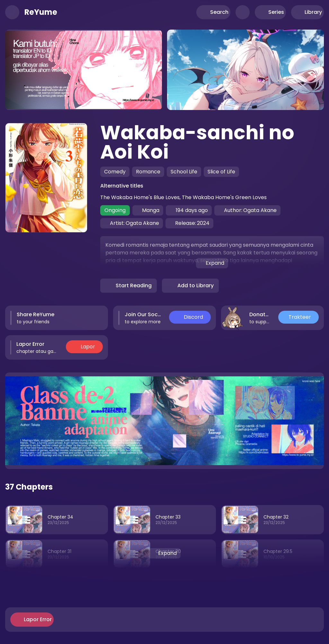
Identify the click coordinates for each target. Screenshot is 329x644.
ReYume (41, 12)
